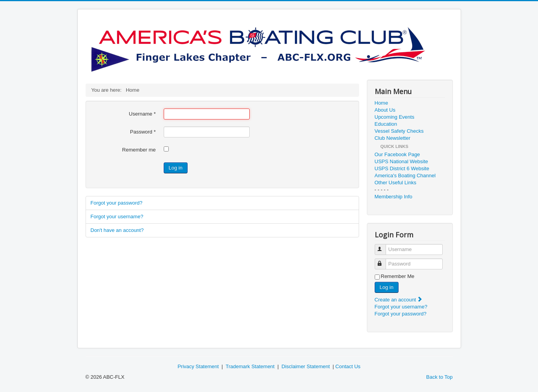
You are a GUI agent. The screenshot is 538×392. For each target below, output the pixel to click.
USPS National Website (401, 161)
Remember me (139, 150)
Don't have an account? (117, 230)
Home (382, 103)
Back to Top (440, 377)
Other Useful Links (396, 183)
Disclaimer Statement (306, 366)
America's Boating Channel (405, 176)
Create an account (399, 300)
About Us (385, 110)
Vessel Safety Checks (399, 131)
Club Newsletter (393, 138)
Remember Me (398, 276)
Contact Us (348, 366)
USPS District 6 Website (402, 168)
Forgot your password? (117, 203)
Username (142, 114)
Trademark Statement (250, 366)
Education (386, 124)
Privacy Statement (198, 366)
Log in (176, 168)
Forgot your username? (117, 216)
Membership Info (394, 197)
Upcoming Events (395, 117)
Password (143, 132)
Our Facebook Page (397, 154)
